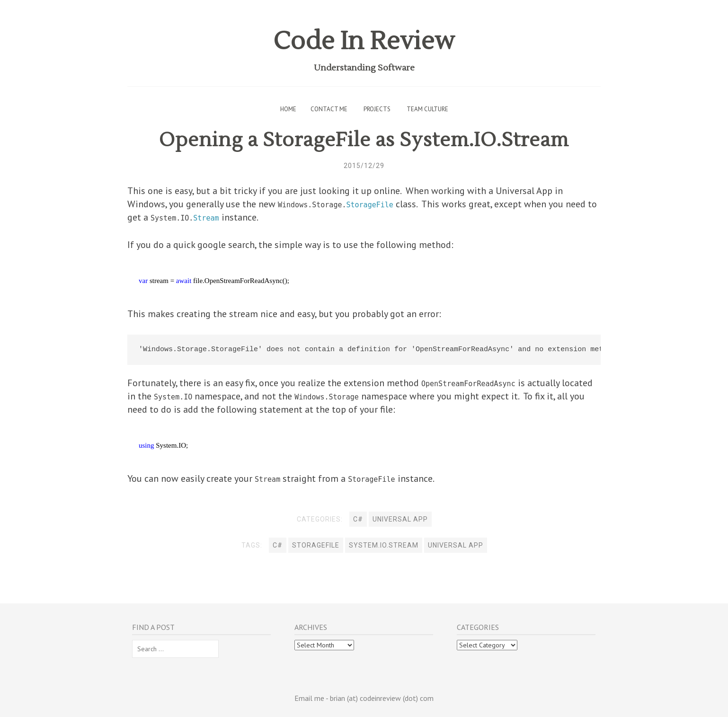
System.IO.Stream (384, 545)
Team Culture (427, 109)
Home (288, 109)
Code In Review (364, 41)
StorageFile (316, 545)
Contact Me (329, 109)
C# (358, 519)
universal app (456, 545)
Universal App (400, 519)
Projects (377, 109)
